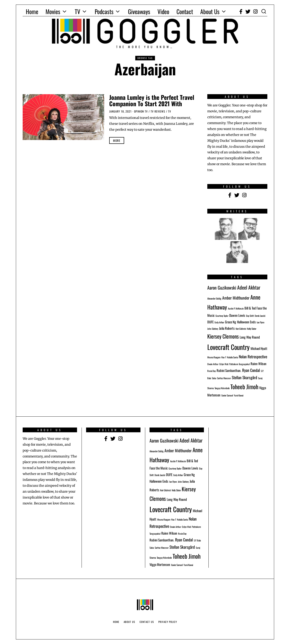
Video (163, 11)
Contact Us (147, 622)
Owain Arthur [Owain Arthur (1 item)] (213, 364)
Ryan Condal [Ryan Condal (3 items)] (251, 370)
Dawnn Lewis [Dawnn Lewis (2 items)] (237, 315)
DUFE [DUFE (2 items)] (210, 322)
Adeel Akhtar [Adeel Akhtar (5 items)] (249, 287)
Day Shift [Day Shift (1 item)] (250, 316)
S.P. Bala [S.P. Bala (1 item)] (197, 540)
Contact (185, 11)
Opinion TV (141, 111)
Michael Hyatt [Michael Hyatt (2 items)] (259, 348)
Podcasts (104, 11)
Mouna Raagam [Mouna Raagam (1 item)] (214, 357)
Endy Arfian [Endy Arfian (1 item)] (219, 322)
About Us (210, 11)
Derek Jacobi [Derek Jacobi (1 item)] (260, 316)
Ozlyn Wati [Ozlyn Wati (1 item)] (224, 364)
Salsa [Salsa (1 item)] (214, 378)
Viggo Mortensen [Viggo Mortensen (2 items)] (160, 564)
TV (77, 11)
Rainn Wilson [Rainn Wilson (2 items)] (259, 364)
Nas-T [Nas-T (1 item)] (224, 357)
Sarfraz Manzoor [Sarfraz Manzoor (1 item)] (224, 378)
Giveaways (139, 11)
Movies (53, 11)
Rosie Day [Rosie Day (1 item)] (211, 371)
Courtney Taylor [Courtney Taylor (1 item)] (222, 316)
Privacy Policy (168, 622)
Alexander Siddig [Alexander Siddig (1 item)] (214, 298)
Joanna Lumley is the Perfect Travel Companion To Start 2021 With (152, 101)
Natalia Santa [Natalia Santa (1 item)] (232, 357)
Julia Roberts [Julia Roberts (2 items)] (227, 328)
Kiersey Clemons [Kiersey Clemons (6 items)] (223, 336)
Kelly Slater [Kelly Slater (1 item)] (252, 329)
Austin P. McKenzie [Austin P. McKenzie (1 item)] (236, 308)
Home (32, 11)
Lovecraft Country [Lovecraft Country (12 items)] (228, 347)
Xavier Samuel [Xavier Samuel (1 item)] (227, 395)
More (117, 140)
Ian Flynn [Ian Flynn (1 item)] (261, 322)
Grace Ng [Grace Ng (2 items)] (231, 322)
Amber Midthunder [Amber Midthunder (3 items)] (236, 298)
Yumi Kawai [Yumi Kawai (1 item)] (239, 395)
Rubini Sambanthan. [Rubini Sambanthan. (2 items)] (229, 370)
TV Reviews (158, 111)
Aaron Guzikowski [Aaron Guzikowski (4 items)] (222, 288)
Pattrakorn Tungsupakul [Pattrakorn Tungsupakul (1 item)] (239, 364)
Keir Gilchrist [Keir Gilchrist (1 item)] (241, 329)
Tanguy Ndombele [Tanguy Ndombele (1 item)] (222, 388)
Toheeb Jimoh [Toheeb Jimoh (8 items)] (244, 386)
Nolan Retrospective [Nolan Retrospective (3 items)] (253, 356)
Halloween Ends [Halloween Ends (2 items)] (246, 322)
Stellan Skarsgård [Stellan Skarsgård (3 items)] (244, 377)
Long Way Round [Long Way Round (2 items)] (250, 337)
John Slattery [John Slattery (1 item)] (213, 329)
